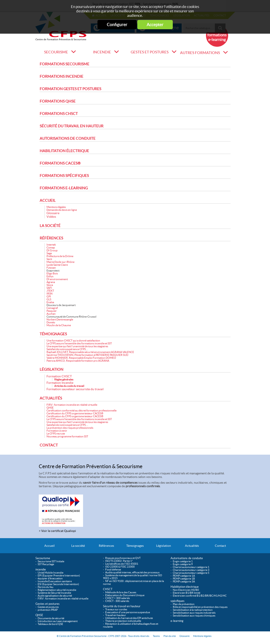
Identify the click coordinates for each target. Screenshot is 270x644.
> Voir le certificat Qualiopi (57, 531)
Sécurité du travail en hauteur (72, 126)
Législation (51, 369)
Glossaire (53, 213)
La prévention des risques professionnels (70, 428)
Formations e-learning (64, 188)
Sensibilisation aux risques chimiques (194, 616)
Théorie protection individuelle (123, 621)
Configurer (117, 25)
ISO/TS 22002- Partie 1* (119, 561)
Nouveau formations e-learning (217, 35)
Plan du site (170, 636)
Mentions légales (56, 207)
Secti (49, 259)
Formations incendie (61, 76)
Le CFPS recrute (56, 434)
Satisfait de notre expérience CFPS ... (67, 349)
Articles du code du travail (69, 386)
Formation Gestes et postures (70, 89)
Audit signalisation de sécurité (55, 596)
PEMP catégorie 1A (184, 576)
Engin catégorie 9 (183, 564)
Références (51, 238)
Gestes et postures (150, 52)
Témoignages (53, 334)
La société (50, 226)
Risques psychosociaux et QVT (123, 558)
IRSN (50, 294)
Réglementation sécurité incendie (57, 590)
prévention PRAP (48, 610)
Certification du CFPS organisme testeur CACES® (75, 413)
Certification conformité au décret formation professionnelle (82, 410)
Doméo (51, 322)
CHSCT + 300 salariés (118, 598)
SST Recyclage (46, 564)
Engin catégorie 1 (183, 561)
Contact (49, 445)
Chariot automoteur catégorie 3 (191, 570)
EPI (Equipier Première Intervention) (59, 575)
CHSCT (108, 589)
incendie (102, 52)
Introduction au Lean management (58, 621)
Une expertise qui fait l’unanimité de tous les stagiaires (77, 346)
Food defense (113, 569)
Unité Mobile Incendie (51, 573)
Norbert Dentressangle (60, 319)
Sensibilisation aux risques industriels (194, 613)
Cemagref (52, 308)
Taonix (156, 636)
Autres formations (200, 53)
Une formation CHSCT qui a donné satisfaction (73, 340)
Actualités (51, 398)
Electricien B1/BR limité (186, 593)
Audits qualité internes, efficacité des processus (132, 572)
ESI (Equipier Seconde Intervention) (58, 584)
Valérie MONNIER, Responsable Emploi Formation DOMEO (81, 358)
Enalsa (50, 302)
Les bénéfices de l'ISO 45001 (122, 564)
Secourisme (56, 52)
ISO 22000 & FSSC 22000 (120, 567)
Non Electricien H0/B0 (186, 590)
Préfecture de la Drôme (60, 256)
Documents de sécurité (51, 618)
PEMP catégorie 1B (184, 579)
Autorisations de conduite (68, 138)
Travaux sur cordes (116, 609)
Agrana (51, 282)
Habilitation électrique (64, 151)
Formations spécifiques (64, 176)
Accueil (48, 200)
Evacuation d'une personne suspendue (128, 612)
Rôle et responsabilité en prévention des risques (200, 607)
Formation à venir (57, 431)
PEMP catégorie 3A (184, 581)
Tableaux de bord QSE (50, 624)
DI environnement (57, 279)
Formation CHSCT (59, 376)
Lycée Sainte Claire (57, 265)
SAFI (49, 288)
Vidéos (51, 217)
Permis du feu (46, 587)
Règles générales (64, 379)
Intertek (51, 245)
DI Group (52, 250)
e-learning (177, 621)
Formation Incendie (60, 383)
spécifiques (178, 601)
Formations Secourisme (64, 64)
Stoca (50, 285)
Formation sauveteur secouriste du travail (75, 389)
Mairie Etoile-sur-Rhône (60, 262)
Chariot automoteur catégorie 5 (191, 573)
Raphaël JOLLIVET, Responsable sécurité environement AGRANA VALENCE (90, 352)
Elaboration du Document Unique (125, 595)
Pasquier (52, 311)
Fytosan (51, 268)
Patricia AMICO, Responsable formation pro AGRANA (78, 361)
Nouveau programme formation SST (67, 436)
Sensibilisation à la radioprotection (193, 610)
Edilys (50, 276)
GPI (49, 296)
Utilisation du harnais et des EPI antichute (129, 618)
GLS (49, 299)
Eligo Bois (52, 273)
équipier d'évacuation (50, 578)
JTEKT (50, 291)
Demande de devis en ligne (62, 210)
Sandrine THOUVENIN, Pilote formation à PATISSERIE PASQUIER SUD (87, 355)
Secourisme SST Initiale (51, 561)
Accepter (155, 25)
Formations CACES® (60, 163)
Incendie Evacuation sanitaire (55, 581)
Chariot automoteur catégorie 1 (191, 567)
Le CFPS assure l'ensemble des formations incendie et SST (79, 343)
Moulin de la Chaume (59, 325)
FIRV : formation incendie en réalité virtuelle (72, 405)
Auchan (51, 314)
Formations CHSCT (59, 114)
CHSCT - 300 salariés (117, 601)
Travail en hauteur (116, 615)
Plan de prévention (184, 604)
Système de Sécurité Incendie (54, 593)
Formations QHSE (58, 101)
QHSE (50, 408)
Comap (51, 247)
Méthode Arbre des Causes (121, 592)
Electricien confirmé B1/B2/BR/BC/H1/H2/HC (200, 596)
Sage (49, 253)
